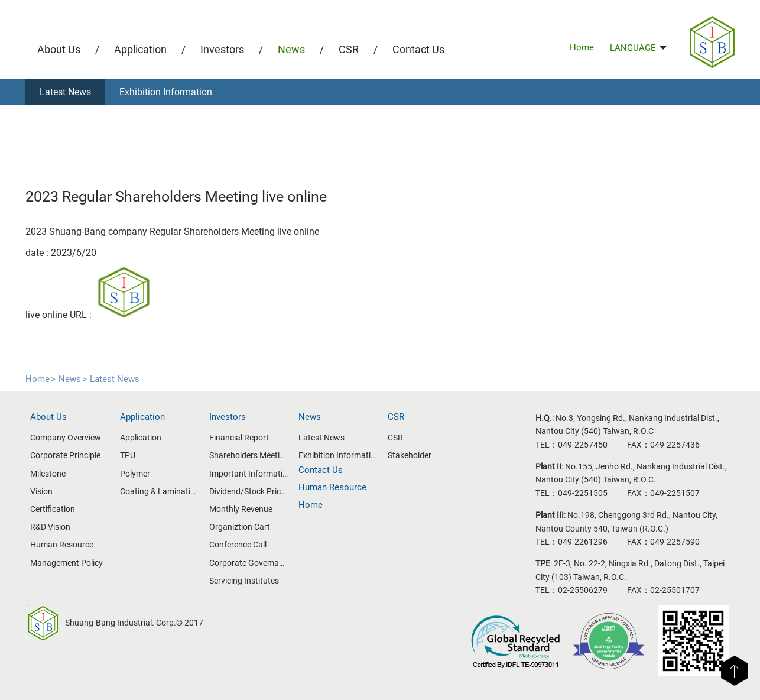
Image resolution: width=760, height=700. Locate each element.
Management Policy (66, 563)
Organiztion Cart (240, 527)
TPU (128, 455)
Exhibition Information (166, 92)
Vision (41, 491)
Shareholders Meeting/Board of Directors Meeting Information (249, 455)
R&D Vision (50, 527)
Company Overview (66, 437)
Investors (222, 49)
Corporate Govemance (249, 563)
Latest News (65, 92)
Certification (53, 509)
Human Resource (62, 545)
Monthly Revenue (241, 509)
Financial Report (239, 437)
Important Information (249, 474)
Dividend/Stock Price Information (249, 491)
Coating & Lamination (160, 491)
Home (582, 47)
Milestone (48, 474)
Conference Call (238, 545)
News (291, 49)
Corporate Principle (65, 455)
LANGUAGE (638, 48)
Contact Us (418, 49)
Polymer (135, 474)
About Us (59, 49)
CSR (349, 49)
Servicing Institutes (244, 581)
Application (140, 49)
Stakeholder (410, 455)
